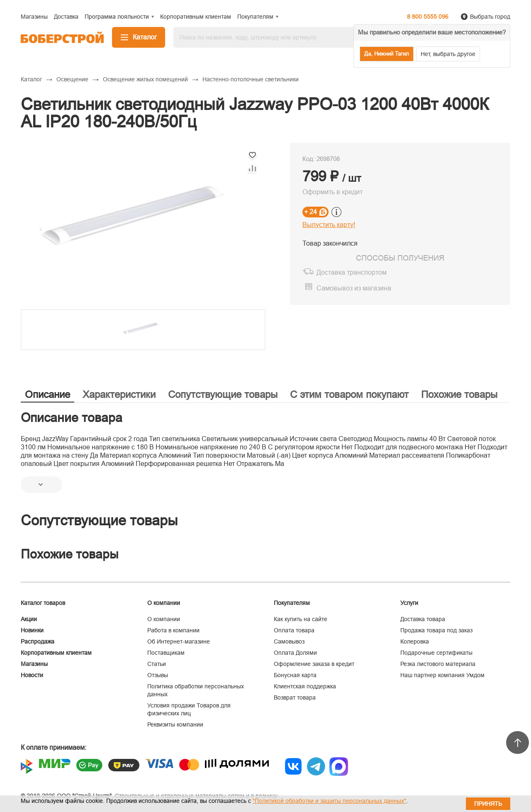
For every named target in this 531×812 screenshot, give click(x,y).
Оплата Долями (295, 653)
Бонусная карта (295, 675)
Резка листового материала (438, 664)
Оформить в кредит (332, 192)
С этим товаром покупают (349, 394)
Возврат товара (295, 697)
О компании (164, 619)
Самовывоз (289, 641)
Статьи (157, 664)
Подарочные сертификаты (436, 653)
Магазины (34, 664)
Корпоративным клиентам (56, 653)
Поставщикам (166, 653)
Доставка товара (423, 619)
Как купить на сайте (301, 619)
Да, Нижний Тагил (387, 54)
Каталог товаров (43, 603)
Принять (488, 804)
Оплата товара (294, 630)
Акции (29, 619)
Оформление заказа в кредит (314, 664)
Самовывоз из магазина (354, 288)
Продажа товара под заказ (436, 630)
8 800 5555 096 (428, 17)
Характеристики (119, 394)
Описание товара (72, 418)
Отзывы (158, 675)
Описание (47, 394)
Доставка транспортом (352, 272)
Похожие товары (459, 394)
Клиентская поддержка (305, 686)
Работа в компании (173, 630)
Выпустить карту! (329, 225)
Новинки (32, 630)
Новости (32, 675)
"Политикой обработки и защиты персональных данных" (329, 801)
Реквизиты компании (175, 724)
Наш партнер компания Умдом (442, 675)
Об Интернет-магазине (179, 641)
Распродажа (38, 641)
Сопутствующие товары (223, 394)
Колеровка (415, 641)
